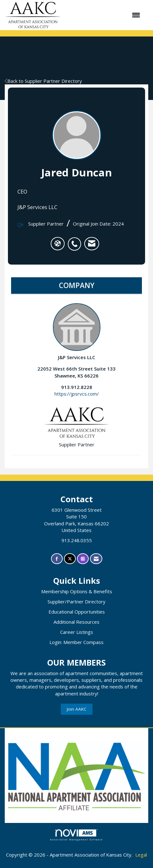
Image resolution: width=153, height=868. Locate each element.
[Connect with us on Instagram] (83, 559)
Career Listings (77, 632)
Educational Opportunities (77, 612)
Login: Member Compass (76, 642)
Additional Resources (76, 622)
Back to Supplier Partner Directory (43, 81)
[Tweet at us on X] (70, 559)
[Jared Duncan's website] (58, 244)
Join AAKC (77, 709)
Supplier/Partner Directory (76, 602)
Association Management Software (76, 835)
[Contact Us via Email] (96, 559)
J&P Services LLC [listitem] (77, 332)
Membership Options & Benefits (77, 591)
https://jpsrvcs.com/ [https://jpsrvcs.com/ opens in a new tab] (77, 394)
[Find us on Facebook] (57, 559)
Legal (141, 855)
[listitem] (76, 240)
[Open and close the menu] (104, 15)
